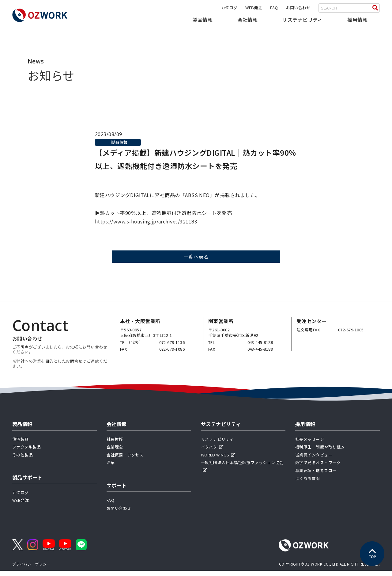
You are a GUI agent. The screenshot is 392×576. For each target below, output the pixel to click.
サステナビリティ (302, 20)
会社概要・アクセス (125, 460)
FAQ (274, 8)
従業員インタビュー (314, 460)
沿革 (111, 468)
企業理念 (115, 452)
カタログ (229, 8)
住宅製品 (21, 444)
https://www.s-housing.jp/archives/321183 (146, 227)
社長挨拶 (115, 444)
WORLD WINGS (218, 460)
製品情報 (202, 20)
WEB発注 (254, 8)
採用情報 (357, 20)
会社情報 (247, 20)
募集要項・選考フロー (316, 475)
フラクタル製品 (26, 452)
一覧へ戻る (196, 262)
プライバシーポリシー (31, 569)
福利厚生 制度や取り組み (320, 452)
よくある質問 (308, 483)
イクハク (212, 452)
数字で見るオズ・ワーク (318, 468)
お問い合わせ (298, 8)
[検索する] (375, 8)
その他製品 (23, 460)
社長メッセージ (310, 444)
